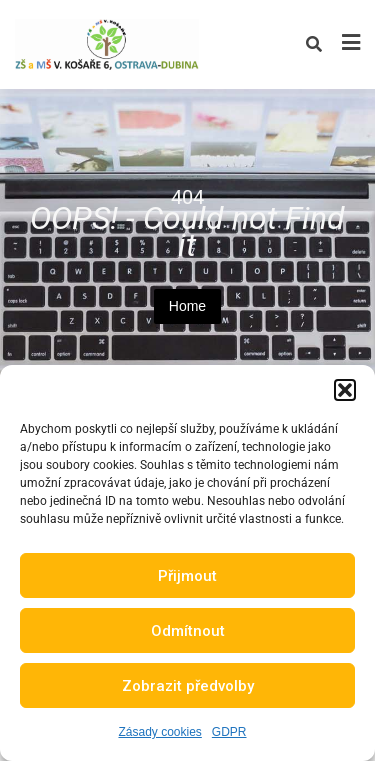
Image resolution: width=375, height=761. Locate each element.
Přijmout (187, 576)
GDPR (229, 732)
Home (187, 306)
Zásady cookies (159, 732)
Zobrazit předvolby (188, 686)
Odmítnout (188, 631)
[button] (345, 390)
